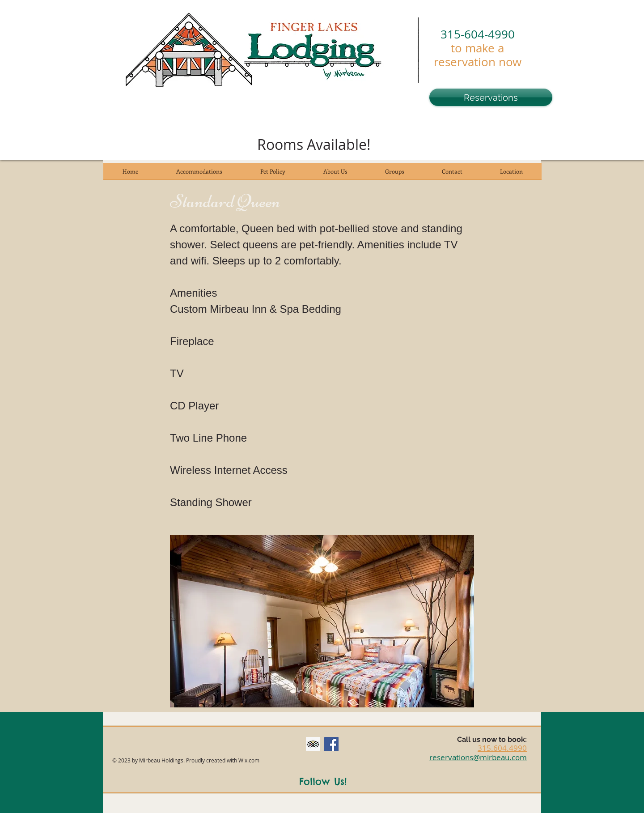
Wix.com (249, 760)
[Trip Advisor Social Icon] (313, 744)
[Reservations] (491, 97)
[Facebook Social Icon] (331, 744)
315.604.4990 (502, 748)
